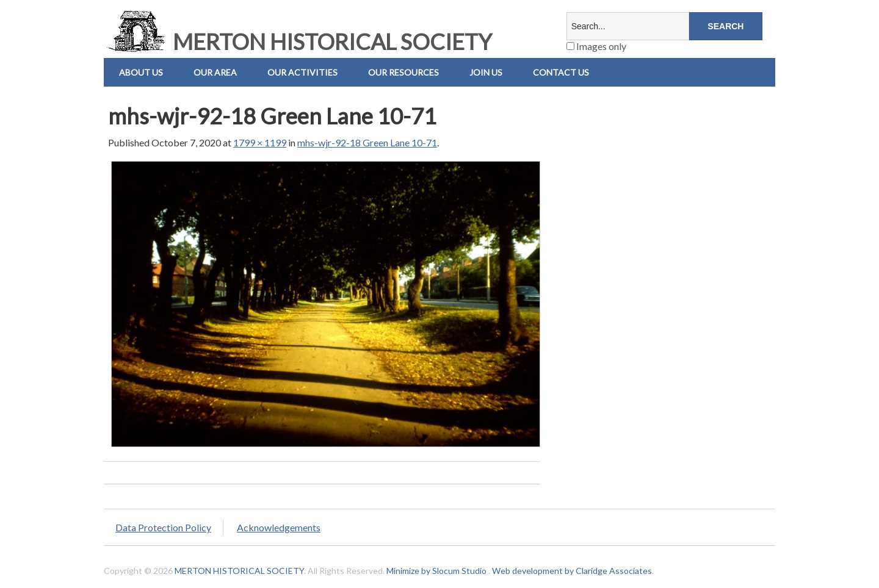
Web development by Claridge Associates (572, 571)
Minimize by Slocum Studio (436, 571)
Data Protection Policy (163, 527)
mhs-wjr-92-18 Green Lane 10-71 (367, 142)
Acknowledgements (279, 527)
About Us (141, 72)
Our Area (215, 72)
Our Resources (403, 72)
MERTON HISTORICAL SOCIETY (298, 41)
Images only (596, 46)
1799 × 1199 (260, 142)
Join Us (486, 72)
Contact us (561, 72)
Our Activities (302, 72)
